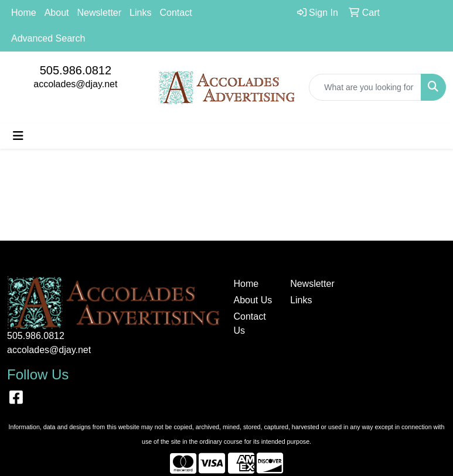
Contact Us (250, 323)
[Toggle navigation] (18, 136)
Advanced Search (48, 38)
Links (140, 13)
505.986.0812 (76, 70)
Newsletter (100, 13)
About (57, 13)
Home (24, 13)
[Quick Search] (365, 87)
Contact (176, 13)
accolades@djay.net (75, 84)
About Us (253, 300)
